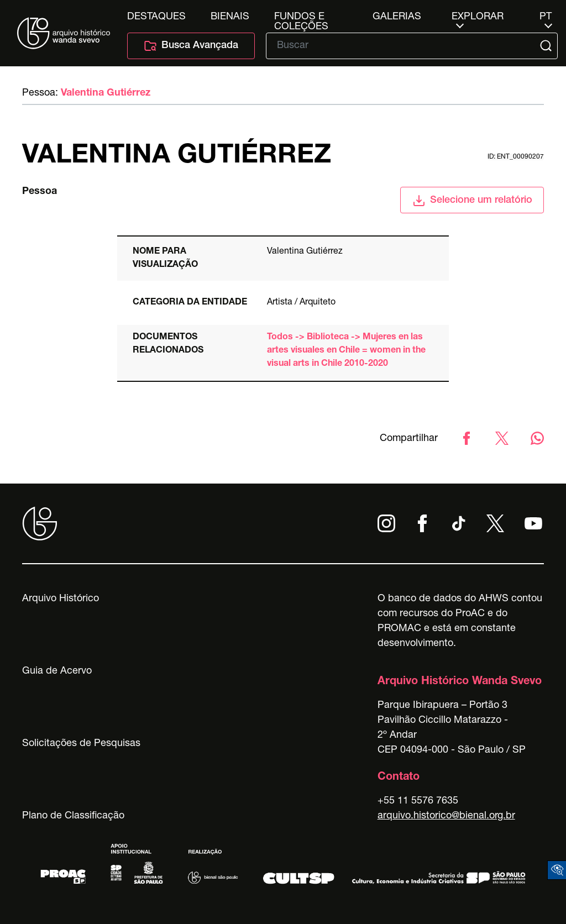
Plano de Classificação (73, 816)
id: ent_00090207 (516, 157)
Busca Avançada (191, 46)
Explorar (478, 17)
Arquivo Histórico (61, 599)
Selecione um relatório (472, 201)
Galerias (397, 17)
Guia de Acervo (57, 671)
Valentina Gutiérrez (106, 93)
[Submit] (547, 46)
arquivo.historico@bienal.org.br (446, 816)
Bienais (230, 17)
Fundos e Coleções (301, 17)
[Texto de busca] (404, 46)
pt (546, 17)
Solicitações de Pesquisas (81, 744)
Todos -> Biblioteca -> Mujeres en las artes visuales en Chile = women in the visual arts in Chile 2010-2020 (346, 351)
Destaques (156, 17)
